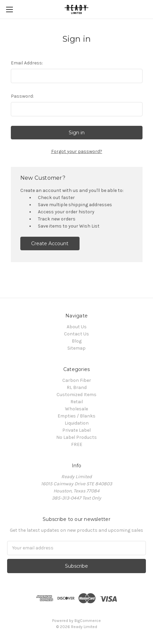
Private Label (76, 430)
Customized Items (76, 395)
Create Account (50, 243)
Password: (22, 96)
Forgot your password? (77, 151)
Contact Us (76, 334)
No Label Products (76, 437)
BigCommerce (88, 621)
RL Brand (77, 387)
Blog (77, 341)
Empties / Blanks (76, 416)
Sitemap (76, 348)
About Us (77, 327)
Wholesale (76, 409)
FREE (77, 444)
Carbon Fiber (77, 380)
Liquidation (77, 423)
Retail (77, 402)
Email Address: (27, 63)
